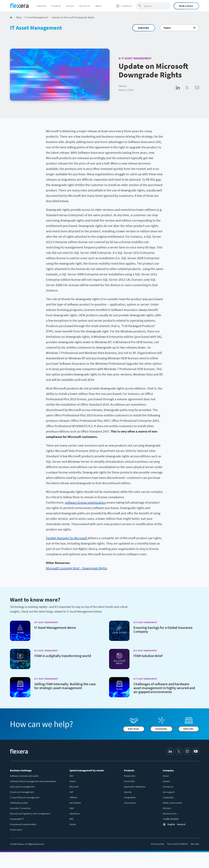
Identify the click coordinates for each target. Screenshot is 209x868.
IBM (71, 776)
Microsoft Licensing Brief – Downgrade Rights (76, 568)
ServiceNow (75, 803)
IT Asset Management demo (55, 628)
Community (161, 729)
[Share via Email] (197, 91)
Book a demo (186, 6)
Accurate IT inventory (20, 808)
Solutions (41, 6)
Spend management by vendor (87, 770)
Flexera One (130, 776)
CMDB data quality (19, 803)
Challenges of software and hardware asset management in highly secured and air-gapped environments (164, 688)
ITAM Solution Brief (148, 656)
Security (128, 792)
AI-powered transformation (23, 824)
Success (70, 6)
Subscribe (143, 28)
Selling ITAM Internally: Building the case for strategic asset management (65, 686)
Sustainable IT (17, 819)
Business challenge (21, 770)
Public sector (16, 830)
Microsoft (74, 787)
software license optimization (85, 502)
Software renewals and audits (24, 776)
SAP (71, 792)
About (98, 6)
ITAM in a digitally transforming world (63, 656)
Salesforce (75, 814)
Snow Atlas (129, 781)
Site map (195, 844)
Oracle (73, 781)
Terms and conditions (177, 844)
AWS (72, 808)
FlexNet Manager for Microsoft (67, 538)
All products (130, 803)
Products (56, 6)
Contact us (168, 787)
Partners (167, 808)
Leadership (168, 797)
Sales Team (133, 729)
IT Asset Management (36, 28)
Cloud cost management (22, 792)
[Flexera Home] (11, 17)
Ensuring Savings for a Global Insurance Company (163, 629)
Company (168, 770)
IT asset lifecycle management (25, 797)
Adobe (73, 824)
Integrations (130, 797)
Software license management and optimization (33, 781)
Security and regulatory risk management (30, 814)
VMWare (73, 797)
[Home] (20, 6)
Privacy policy (158, 844)
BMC (72, 819)
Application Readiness (135, 787)
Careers (166, 781)
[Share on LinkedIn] (181, 91)
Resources (85, 6)
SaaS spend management (22, 787)
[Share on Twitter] (190, 91)
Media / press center (173, 803)
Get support (169, 792)
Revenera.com (170, 814)
